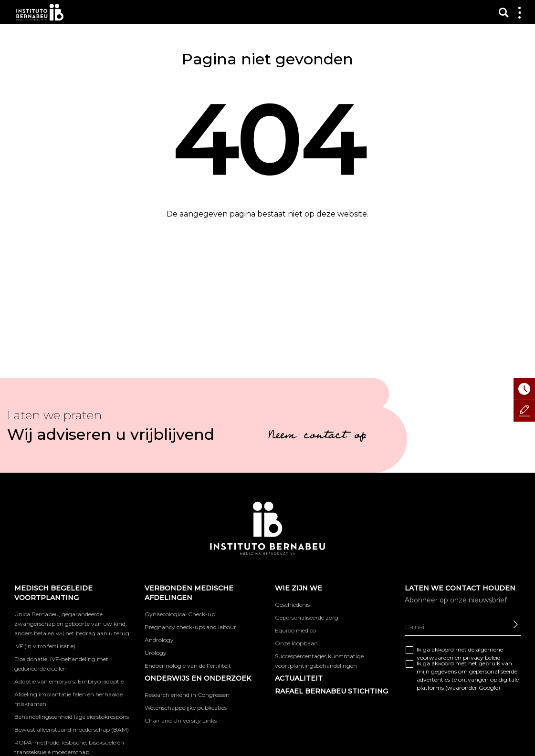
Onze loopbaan (296, 643)
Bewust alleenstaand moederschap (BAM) (72, 730)
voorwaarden (435, 658)
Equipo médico (295, 630)
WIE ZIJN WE (299, 588)
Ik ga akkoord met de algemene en (460, 653)
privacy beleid (482, 658)
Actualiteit (299, 678)
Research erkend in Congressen (187, 695)
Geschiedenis (292, 605)
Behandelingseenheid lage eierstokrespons (72, 717)
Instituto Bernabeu (40, 12)
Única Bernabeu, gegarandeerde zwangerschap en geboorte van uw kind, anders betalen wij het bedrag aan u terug (72, 624)
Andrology (159, 640)
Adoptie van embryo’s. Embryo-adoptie (69, 681)
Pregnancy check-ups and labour (190, 627)
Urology (156, 653)
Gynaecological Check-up (180, 614)
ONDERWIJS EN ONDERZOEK (198, 678)
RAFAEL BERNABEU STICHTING (331, 691)
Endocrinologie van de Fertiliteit (188, 666)
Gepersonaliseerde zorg (307, 617)
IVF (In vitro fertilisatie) (45, 646)
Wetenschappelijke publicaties (186, 708)
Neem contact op (317, 436)
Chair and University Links (181, 720)
